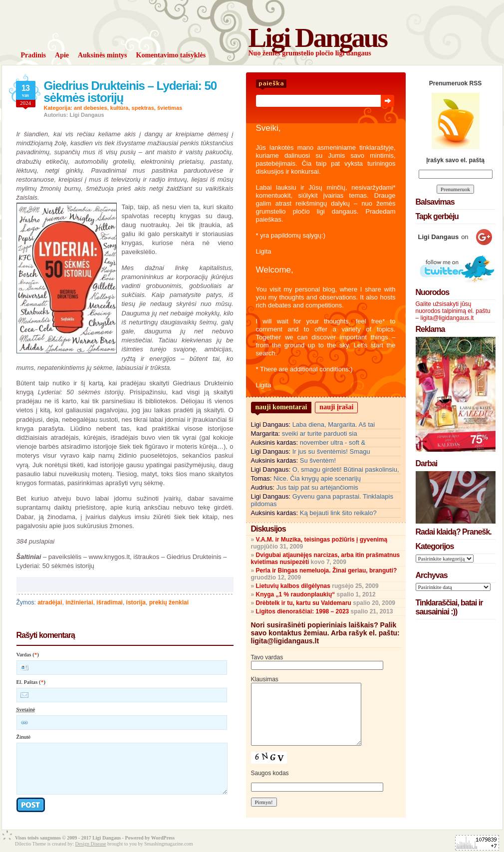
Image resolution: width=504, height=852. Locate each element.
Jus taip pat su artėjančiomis (317, 487)
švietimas (170, 108)
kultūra (120, 108)
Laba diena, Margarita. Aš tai (334, 425)
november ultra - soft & (333, 442)
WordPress (163, 838)
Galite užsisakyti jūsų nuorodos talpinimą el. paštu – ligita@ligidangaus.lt (453, 311)
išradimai (110, 602)
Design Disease (91, 844)
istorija (136, 602)
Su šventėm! (318, 460)
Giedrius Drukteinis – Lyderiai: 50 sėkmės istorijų (130, 92)
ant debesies (91, 108)
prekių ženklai (169, 602)
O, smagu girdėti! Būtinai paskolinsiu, (346, 469)
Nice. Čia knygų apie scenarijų (317, 478)
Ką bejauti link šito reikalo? (338, 513)
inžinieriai (79, 602)
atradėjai (50, 602)
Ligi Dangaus (318, 38)
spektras (143, 108)
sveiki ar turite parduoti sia (320, 433)
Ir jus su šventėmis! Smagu (331, 451)
